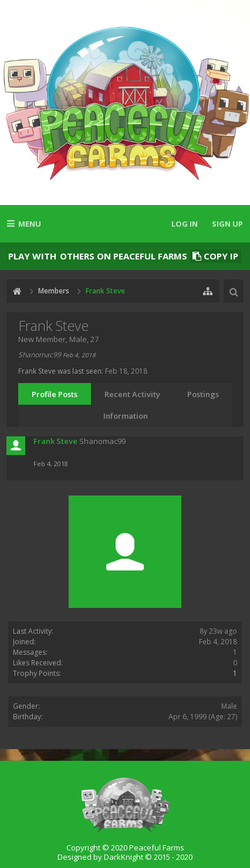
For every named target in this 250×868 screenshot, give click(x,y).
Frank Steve (55, 441)
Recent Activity (132, 394)
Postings (203, 394)
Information (126, 416)
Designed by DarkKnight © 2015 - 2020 (125, 857)
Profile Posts (55, 394)
